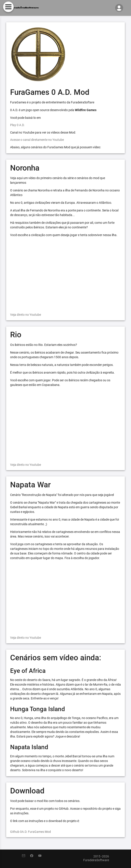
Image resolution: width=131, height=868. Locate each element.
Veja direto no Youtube (26, 315)
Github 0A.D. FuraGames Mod (30, 832)
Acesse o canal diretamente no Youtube (37, 140)
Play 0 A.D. (17, 125)
